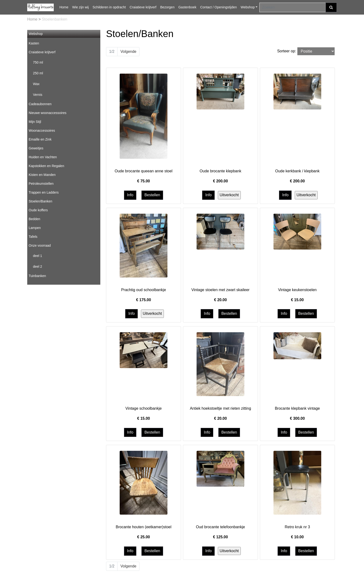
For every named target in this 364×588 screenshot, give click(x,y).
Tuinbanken (37, 276)
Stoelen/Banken (40, 201)
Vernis (38, 95)
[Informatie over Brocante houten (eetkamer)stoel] (144, 482)
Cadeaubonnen (40, 104)
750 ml (38, 62)
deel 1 (37, 256)
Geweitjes (36, 148)
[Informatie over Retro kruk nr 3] (297, 482)
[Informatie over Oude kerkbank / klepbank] (297, 91)
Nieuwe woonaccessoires (48, 113)
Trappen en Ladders (44, 192)
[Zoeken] (293, 7)
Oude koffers (38, 210)
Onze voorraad (40, 245)
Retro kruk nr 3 (297, 527)
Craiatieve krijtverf (143, 7)
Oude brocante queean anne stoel (144, 171)
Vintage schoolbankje (144, 408)
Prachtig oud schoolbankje (144, 290)
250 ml (38, 73)
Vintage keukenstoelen (297, 290)
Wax (36, 84)
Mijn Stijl (35, 122)
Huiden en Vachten (43, 157)
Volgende (128, 52)
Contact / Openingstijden (218, 7)
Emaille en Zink (40, 139)
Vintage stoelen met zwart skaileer (220, 290)
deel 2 (37, 267)
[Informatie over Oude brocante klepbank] (220, 91)
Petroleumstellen (41, 184)
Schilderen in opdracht (109, 7)
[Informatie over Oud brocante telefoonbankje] (220, 469)
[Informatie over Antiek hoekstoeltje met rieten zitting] (220, 364)
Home (64, 7)
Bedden (34, 219)
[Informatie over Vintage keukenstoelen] (297, 231)
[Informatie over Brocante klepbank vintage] (297, 346)
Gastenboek (187, 7)
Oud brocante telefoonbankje (220, 527)
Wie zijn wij (80, 7)
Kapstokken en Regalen (46, 166)
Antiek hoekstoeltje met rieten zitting (220, 408)
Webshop (248, 7)
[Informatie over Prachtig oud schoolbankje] (144, 245)
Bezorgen (167, 7)
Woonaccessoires (42, 131)
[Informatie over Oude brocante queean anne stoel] (144, 116)
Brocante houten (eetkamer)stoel (143, 527)
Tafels (33, 237)
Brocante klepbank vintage (297, 408)
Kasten (34, 43)
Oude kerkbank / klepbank (297, 171)
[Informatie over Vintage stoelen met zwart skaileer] (220, 231)
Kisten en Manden (42, 175)
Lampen (35, 228)
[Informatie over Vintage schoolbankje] (144, 350)
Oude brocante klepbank (220, 171)
